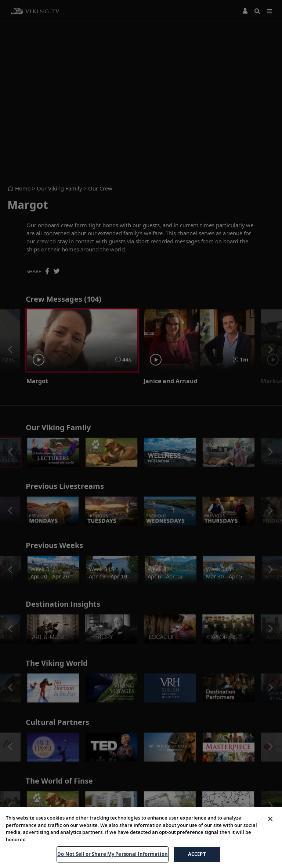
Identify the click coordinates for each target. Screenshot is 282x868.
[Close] (270, 819)
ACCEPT (197, 854)
